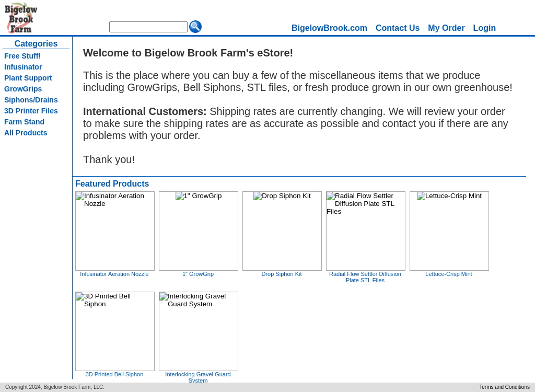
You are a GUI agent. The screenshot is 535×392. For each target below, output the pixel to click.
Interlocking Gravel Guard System (198, 377)
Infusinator (23, 67)
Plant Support (28, 78)
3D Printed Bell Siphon (115, 374)
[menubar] (394, 28)
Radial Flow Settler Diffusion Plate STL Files (365, 277)
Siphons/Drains (31, 100)
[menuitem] (329, 28)
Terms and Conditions (504, 387)
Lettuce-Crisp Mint (449, 274)
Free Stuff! (22, 56)
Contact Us (398, 28)
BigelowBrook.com (329, 28)
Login (485, 28)
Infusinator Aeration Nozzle (114, 274)
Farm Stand (24, 122)
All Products (26, 133)
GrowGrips (23, 89)
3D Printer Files (31, 111)
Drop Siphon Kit (281, 274)
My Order (446, 28)
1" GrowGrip (198, 274)
